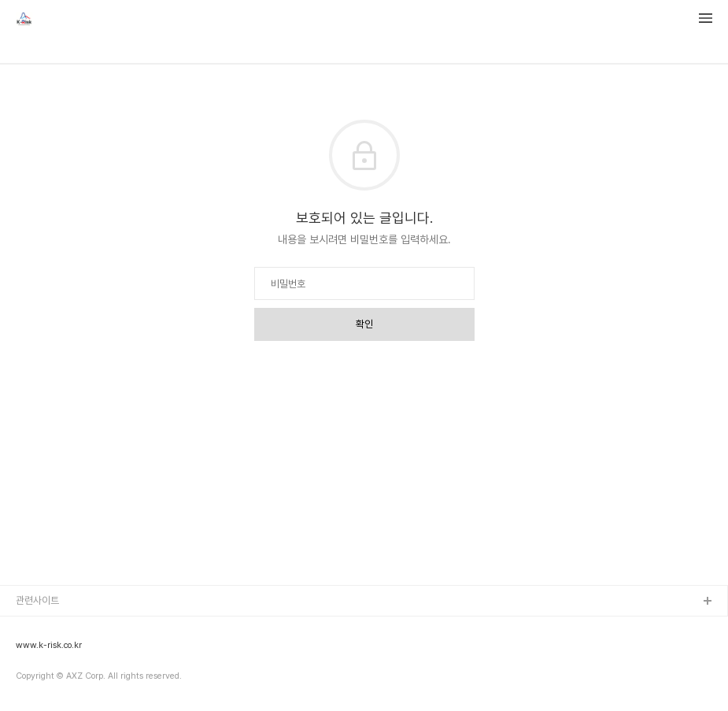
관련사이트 (37, 600)
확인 (364, 324)
